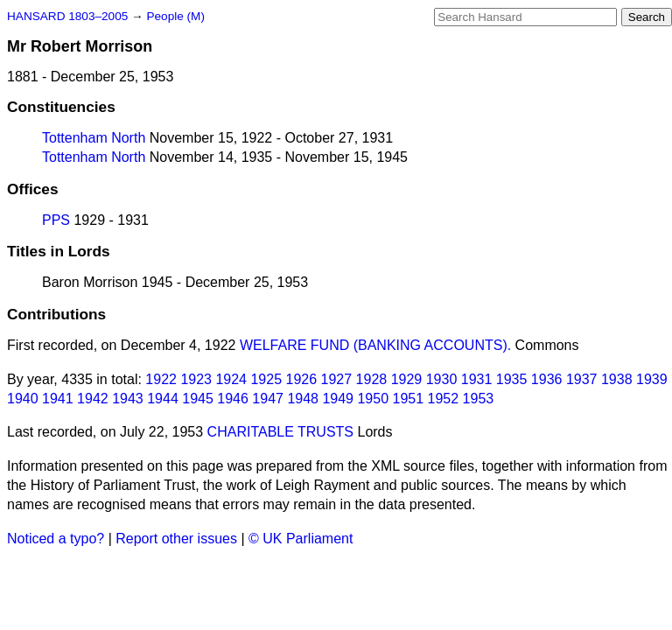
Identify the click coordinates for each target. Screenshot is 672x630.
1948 (303, 399)
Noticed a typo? (56, 539)
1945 (198, 399)
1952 (444, 399)
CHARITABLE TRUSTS (280, 432)
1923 (196, 379)
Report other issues (176, 539)
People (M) (175, 16)
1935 (512, 379)
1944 (163, 399)
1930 (442, 379)
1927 (337, 379)
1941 (58, 399)
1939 (652, 379)
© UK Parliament (301, 539)
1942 (93, 399)
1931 (477, 379)
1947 (268, 399)
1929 (407, 379)
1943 (128, 399)
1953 (479, 399)
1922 (161, 379)
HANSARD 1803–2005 (67, 16)
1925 (266, 379)
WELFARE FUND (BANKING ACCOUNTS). (375, 345)
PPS (56, 220)
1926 (302, 379)
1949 (338, 399)
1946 (233, 399)
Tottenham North (94, 138)
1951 (409, 399)
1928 (372, 379)
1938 (617, 379)
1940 (23, 399)
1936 (547, 379)
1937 (582, 379)
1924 (231, 379)
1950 (373, 399)
